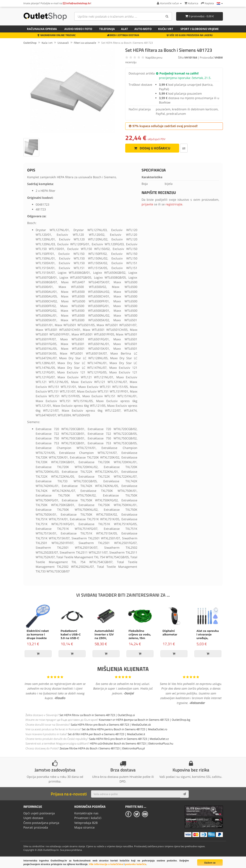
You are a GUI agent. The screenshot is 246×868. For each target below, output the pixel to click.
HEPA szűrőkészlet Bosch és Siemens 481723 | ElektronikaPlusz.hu (131, 743)
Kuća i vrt (166, 29)
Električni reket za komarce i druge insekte (38, 634)
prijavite (147, 204)
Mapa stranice (84, 827)
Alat (124, 29)
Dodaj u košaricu (152, 148)
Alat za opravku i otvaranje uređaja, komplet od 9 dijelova (208, 638)
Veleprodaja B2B (86, 823)
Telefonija (107, 29)
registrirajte (174, 204)
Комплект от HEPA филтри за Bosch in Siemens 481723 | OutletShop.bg (145, 720)
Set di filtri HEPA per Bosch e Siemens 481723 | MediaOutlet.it (106, 734)
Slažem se (210, 863)
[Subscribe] (184, 794)
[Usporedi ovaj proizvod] (184, 148)
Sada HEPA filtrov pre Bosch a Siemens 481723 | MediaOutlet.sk (111, 725)
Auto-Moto (143, 29)
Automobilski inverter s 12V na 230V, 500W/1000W (104, 636)
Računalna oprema (42, 29)
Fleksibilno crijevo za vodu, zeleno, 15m (140, 634)
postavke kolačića (136, 864)
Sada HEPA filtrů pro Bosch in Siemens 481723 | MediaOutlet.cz (129, 739)
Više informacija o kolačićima (106, 864)
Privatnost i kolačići (88, 818)
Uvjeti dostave (33, 818)
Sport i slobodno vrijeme (200, 29)
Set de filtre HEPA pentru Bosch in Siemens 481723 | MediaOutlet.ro (124, 729)
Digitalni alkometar (170, 633)
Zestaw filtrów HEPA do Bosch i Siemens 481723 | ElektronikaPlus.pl (102, 748)
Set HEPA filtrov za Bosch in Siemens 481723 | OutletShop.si (97, 715)
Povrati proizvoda (36, 827)
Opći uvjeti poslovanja (39, 813)
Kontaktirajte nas (86, 813)
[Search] (167, 16)
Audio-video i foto (78, 29)
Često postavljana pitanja (41, 823)
